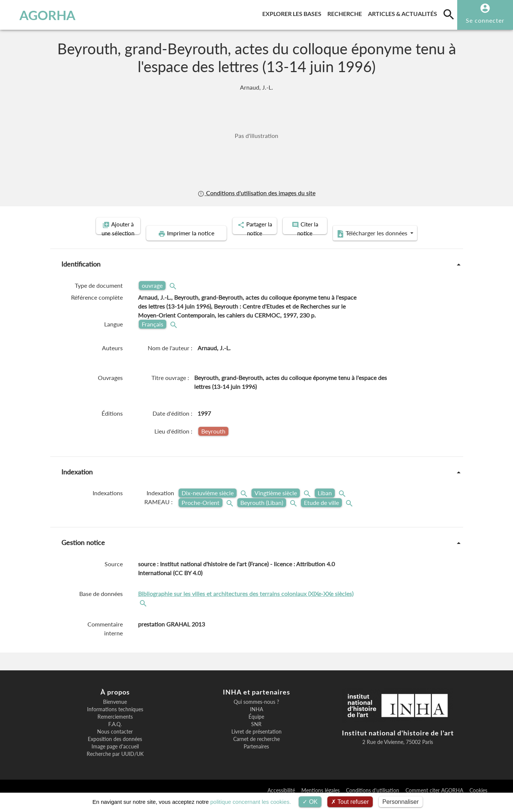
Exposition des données (115, 750)
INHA (256, 721)
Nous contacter (115, 743)
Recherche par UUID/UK (115, 765)
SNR (256, 735)
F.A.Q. (115, 735)
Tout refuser (350, 802)
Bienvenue (115, 713)
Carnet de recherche (256, 750)
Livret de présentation (256, 743)
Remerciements (115, 728)
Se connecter (485, 20)
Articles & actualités (404, 12)
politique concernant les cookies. (251, 802)
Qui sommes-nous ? (256, 713)
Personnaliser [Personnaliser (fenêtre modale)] (401, 802)
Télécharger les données (340, 245)
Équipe (256, 728)
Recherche (346, 12)
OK (310, 802)
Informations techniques (115, 721)
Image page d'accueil (115, 758)
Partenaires (256, 758)
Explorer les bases (293, 12)
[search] (449, 14)
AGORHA (43, 15)
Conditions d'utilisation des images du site (256, 193)
